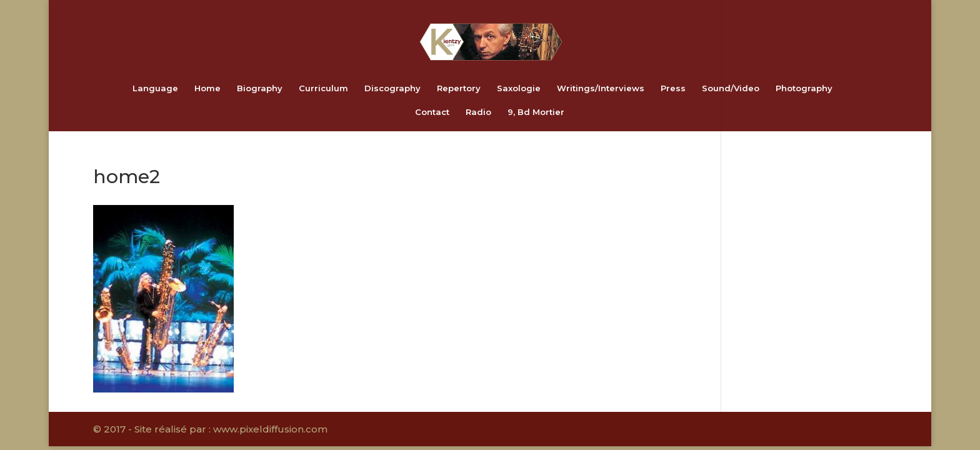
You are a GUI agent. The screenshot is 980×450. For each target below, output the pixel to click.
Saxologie (519, 88)
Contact (432, 112)
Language (155, 88)
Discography (392, 88)
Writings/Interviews (601, 88)
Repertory (459, 88)
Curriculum (323, 88)
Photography (804, 88)
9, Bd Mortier (536, 112)
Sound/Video (731, 88)
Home (207, 88)
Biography (260, 88)
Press (673, 88)
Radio (478, 112)
